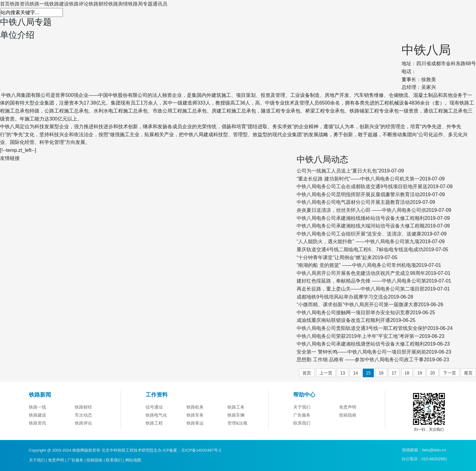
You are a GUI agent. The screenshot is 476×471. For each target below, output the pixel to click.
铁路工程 (154, 433)
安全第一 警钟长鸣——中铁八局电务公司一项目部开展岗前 (361, 352)
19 (420, 373)
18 (407, 373)
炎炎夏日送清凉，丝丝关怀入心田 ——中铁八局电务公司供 (361, 210)
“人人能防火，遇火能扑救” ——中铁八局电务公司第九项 (358, 241)
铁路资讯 (20, 4)
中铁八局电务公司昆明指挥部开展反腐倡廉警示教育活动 (358, 194)
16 (381, 373)
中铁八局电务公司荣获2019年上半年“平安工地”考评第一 (358, 336)
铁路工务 (236, 417)
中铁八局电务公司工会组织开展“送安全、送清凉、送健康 (359, 234)
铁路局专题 (140, 4)
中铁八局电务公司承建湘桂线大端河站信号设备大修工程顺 (361, 226)
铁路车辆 (236, 425)
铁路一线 (39, 4)
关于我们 (302, 417)
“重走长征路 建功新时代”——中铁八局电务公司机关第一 (358, 179)
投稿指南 (348, 425)
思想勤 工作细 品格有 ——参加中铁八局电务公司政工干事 (360, 360)
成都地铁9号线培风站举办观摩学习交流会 (342, 297)
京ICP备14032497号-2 (201, 450)
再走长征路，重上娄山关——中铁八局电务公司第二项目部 (361, 289)
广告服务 (302, 425)
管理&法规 (237, 433)
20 (433, 373)
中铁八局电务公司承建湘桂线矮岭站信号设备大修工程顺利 (361, 218)
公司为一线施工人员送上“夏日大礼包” (338, 171)
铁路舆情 (118, 4)
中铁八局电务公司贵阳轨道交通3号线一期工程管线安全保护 (362, 328)
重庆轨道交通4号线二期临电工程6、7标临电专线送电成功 (360, 249)
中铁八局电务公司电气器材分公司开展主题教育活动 (353, 202)
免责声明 (348, 417)
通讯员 (160, 4)
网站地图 (133, 460)
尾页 (468, 373)
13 (343, 373)
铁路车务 (195, 425)
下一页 (450, 373)
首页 (5, 4)
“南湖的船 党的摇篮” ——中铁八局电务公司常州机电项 (356, 265)
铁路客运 (195, 433)
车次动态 (83, 425)
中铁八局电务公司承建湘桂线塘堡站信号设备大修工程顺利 (361, 344)
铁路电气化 (156, 425)
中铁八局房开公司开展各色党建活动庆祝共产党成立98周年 (361, 273)
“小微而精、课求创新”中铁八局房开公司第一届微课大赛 (357, 305)
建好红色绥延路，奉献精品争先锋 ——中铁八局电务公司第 (361, 281)
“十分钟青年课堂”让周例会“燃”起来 (334, 257)
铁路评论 (79, 4)
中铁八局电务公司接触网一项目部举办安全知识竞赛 (353, 313)
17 (394, 373)
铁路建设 (59, 4)
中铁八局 (426, 50)
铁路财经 (98, 4)
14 (356, 373)
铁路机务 (195, 417)
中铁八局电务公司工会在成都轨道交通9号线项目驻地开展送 (362, 186)
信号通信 (154, 417)
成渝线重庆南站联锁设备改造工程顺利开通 (343, 320)
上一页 (326, 373)
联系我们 (302, 433)
